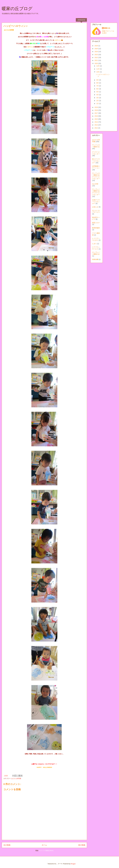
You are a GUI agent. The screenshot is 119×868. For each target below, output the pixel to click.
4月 (98, 95)
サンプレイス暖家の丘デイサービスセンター (96, 192)
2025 (96, 49)
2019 (96, 107)
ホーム (44, 845)
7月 (98, 86)
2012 (96, 128)
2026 (96, 46)
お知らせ (95, 207)
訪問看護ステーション (96, 167)
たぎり (94, 244)
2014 (96, 122)
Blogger (73, 864)
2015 (96, 119)
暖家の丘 (107, 28)
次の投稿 (7, 845)
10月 (98, 72)
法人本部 (95, 184)
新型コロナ (96, 223)
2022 (96, 57)
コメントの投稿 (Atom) (46, 851)
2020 (96, 63)
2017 (96, 113)
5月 (98, 92)
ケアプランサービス (96, 248)
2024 (96, 52)
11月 (98, 69)
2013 (96, 125)
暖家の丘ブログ (17, 9)
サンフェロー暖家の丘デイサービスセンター (96, 176)
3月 (98, 98)
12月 (98, 66)
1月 (98, 104)
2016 (96, 116)
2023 (96, 55)
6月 (98, 89)
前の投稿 (82, 845)
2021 (96, 60)
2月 (98, 101)
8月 (98, 83)
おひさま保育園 (16, 778)
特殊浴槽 (95, 259)
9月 (98, 80)
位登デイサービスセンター (96, 202)
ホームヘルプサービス (96, 211)
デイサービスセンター (96, 153)
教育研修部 (96, 228)
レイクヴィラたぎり (96, 239)
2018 (96, 110)
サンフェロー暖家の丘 (96, 146)
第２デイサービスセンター (96, 161)
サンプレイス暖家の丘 (96, 253)
